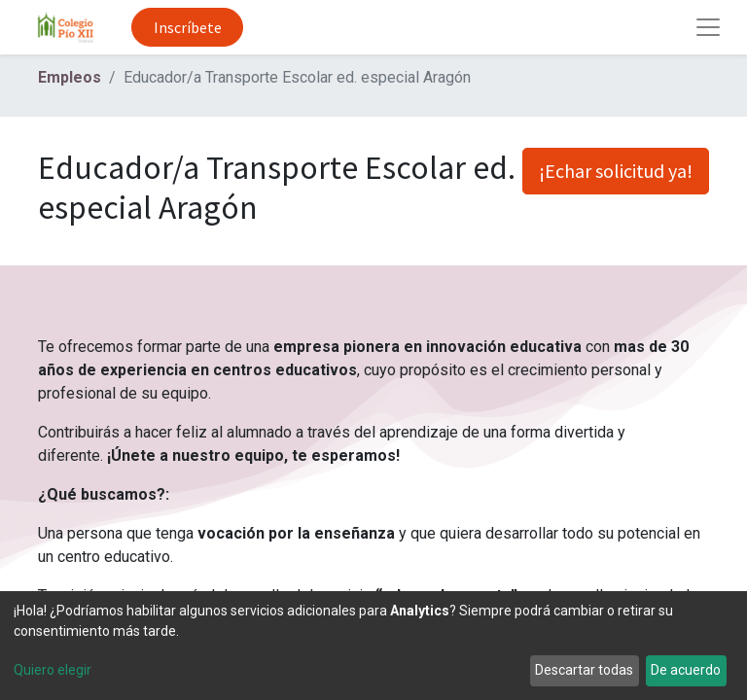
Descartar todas (584, 670)
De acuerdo (686, 670)
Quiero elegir (53, 670)
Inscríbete (188, 27)
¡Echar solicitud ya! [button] (616, 171)
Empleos (70, 77)
